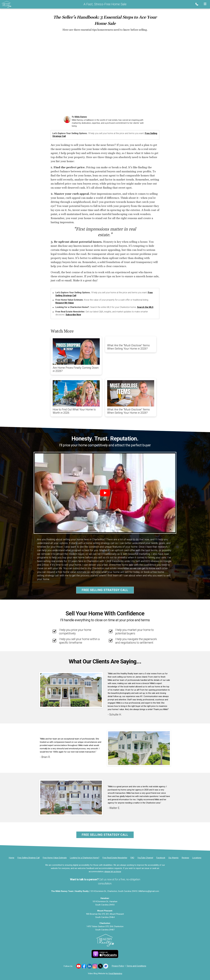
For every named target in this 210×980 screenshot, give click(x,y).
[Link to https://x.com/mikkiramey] (100, 966)
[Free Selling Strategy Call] (29, 858)
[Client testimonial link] (71, 690)
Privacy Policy (118, 966)
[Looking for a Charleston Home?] (85, 858)
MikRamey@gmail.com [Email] (149, 891)
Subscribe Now (73, 315)
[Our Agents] (173, 858)
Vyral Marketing (115, 973)
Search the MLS (145, 307)
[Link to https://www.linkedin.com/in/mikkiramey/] (89, 966)
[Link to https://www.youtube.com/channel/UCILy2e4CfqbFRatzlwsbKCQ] (79, 966)
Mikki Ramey (81, 117)
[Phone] (197, 4)
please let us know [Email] (113, 872)
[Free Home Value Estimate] (55, 858)
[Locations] (197, 858)
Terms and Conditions (136, 966)
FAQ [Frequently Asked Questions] (132, 858)
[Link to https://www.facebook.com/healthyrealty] (84, 966)
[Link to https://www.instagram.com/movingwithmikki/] (95, 966)
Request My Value (65, 303)
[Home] (6, 4)
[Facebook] (161, 858)
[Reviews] (185, 858)
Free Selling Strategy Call (105, 590)
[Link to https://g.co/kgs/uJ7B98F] (106, 966)
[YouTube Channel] (145, 858)
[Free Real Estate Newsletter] (115, 858)
